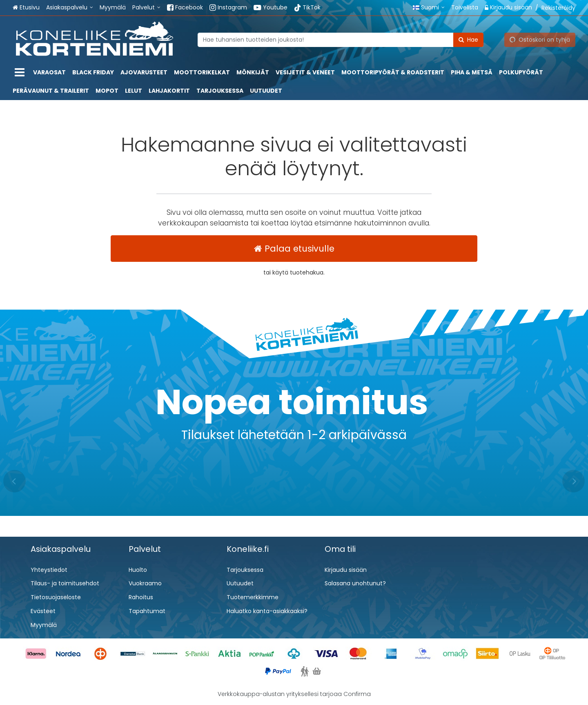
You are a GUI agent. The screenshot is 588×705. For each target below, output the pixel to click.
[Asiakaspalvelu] (70, 8)
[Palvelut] (146, 8)
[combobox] (341, 39)
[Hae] (468, 39)
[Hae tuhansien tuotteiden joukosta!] (341, 39)
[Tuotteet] (20, 73)
